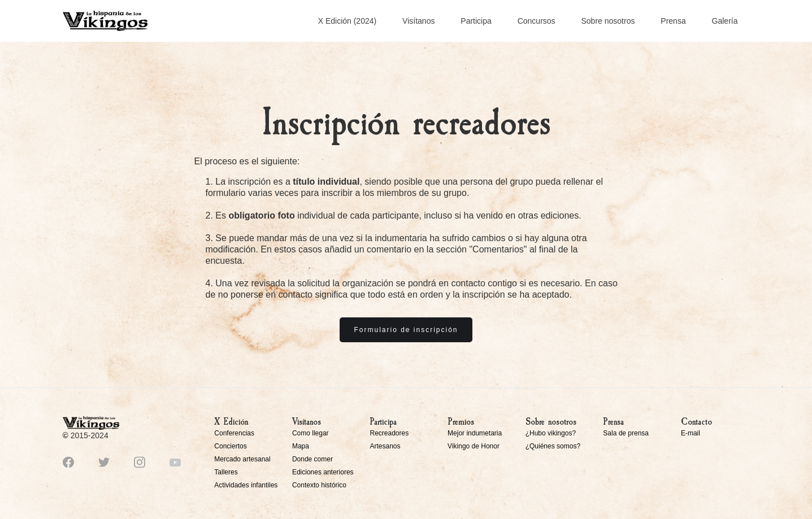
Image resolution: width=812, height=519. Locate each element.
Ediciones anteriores (323, 472)
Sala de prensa (626, 433)
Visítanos (418, 21)
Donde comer (312, 459)
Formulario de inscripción (406, 330)
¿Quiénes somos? (553, 446)
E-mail (691, 433)
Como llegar (311, 433)
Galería (725, 21)
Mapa (301, 446)
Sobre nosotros (608, 21)
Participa (476, 21)
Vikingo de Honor (474, 446)
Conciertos (230, 446)
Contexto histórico (319, 485)
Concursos (537, 21)
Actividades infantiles (246, 485)
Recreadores (389, 433)
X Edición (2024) (348, 21)
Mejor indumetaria (475, 433)
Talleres (226, 472)
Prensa (673, 21)
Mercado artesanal (242, 459)
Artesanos (385, 446)
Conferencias (234, 433)
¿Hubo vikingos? (551, 433)
